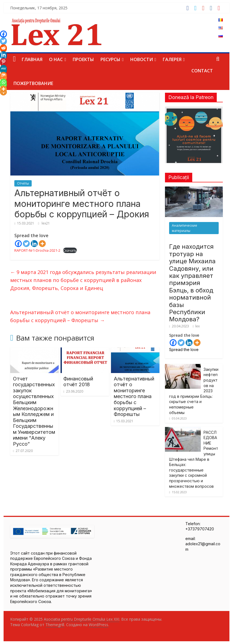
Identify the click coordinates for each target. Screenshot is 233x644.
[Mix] (3, 75)
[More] (42, 244)
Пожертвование (33, 83)
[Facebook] (18, 244)
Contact (202, 71)
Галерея (172, 59)
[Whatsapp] (3, 82)
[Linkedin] (34, 244)
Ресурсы (110, 59)
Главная (32, 59)
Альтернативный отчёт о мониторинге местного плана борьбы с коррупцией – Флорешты (80, 316)
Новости (142, 59)
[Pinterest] (3, 61)
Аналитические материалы (185, 228)
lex (197, 326)
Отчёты (23, 183)
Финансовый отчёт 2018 (78, 382)
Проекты (83, 59)
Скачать (70, 250)
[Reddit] (3, 48)
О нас (56, 59)
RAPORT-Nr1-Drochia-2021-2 (37, 250)
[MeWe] (3, 68)
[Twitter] (26, 244)
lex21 (46, 223)
